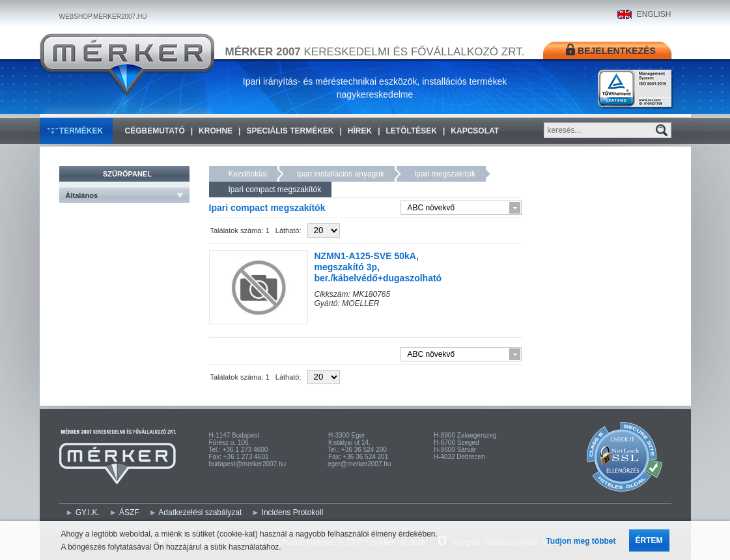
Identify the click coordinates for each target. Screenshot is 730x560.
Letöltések (412, 131)
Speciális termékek (290, 131)
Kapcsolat (475, 131)
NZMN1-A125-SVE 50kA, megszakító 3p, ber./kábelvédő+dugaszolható (378, 267)
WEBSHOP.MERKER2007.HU (103, 17)
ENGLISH (654, 14)
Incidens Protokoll (293, 512)
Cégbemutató (155, 131)
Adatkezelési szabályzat (200, 512)
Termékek (81, 131)
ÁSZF (129, 512)
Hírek (360, 131)
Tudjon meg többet (581, 541)
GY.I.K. (88, 512)
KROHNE (216, 131)
